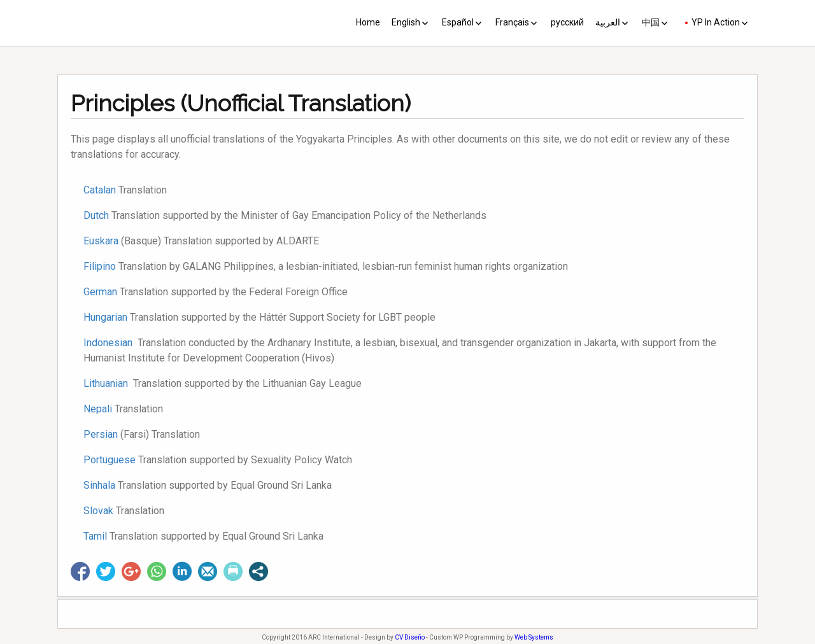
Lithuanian (107, 383)
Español (458, 22)
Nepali (98, 409)
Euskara (101, 241)
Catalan (100, 190)
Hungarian (105, 317)
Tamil (95, 536)
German (100, 292)
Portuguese (110, 460)
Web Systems (534, 637)
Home (368, 22)
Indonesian (108, 343)
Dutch (96, 215)
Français (512, 22)
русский (567, 22)
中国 (651, 22)
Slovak (98, 511)
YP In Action (716, 22)
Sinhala (99, 485)
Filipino (100, 266)
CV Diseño (410, 637)
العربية (608, 22)
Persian (101, 434)
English (406, 22)
